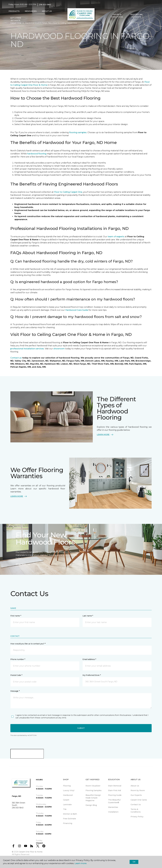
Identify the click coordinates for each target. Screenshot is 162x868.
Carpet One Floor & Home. (31, 852)
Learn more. (81, 863)
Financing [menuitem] (68, 823)
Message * (15, 691)
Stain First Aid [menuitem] (114, 790)
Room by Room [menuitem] (138, 790)
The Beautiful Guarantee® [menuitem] (114, 801)
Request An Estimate (136, 16)
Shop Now (23, 564)
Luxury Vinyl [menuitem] (69, 790)
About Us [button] (47, 11)
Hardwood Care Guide (77, 310)
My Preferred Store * (92, 675)
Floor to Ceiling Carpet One (68, 192)
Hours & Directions (117, 16)
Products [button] (14, 11)
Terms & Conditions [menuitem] (136, 811)
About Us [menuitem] (135, 786)
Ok (134, 862)
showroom (59, 349)
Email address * (89, 659)
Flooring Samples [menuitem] (94, 790)
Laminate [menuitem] (67, 805)
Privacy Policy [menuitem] (137, 817)
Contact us (16, 358)
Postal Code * (16, 675)
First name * (16, 616)
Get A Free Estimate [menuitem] (16, 19)
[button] (148, 16)
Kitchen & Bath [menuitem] (70, 814)
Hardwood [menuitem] (68, 795)
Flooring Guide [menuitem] (115, 795)
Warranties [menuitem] (113, 807)
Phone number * (18, 659)
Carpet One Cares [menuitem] (139, 800)
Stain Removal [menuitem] (115, 786)
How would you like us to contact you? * (28, 644)
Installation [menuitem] (113, 812)
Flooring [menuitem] (67, 786)
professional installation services (27, 349)
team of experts (116, 237)
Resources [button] (31, 11)
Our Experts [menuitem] (136, 795)
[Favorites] (151, 16)
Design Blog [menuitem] (91, 805)
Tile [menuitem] (65, 809)
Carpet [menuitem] (66, 800)
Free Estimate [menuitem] (69, 819)
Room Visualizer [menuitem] (93, 786)
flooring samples (78, 132)
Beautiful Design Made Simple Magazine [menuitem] (93, 798)
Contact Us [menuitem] (136, 805)
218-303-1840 (45, 5)
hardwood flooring (37, 154)
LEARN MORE (105, 435)
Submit (81, 728)
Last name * (88, 616)
